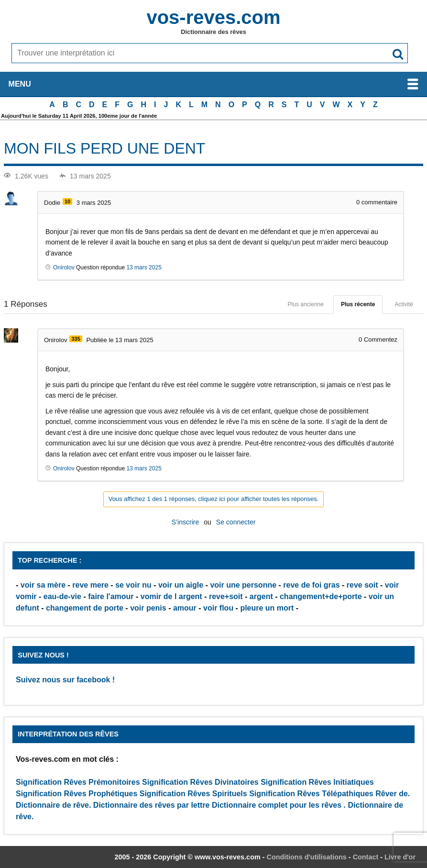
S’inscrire (186, 522)
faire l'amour (111, 596)
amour (185, 608)
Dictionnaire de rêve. (53, 805)
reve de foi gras (311, 585)
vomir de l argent (171, 596)
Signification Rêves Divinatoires (200, 782)
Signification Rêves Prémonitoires (78, 782)
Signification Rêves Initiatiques (317, 782)
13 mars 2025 (144, 267)
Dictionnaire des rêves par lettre (152, 805)
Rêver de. (393, 794)
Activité (404, 304)
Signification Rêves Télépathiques (312, 794)
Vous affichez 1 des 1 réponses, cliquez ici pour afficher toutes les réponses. (214, 499)
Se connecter (236, 522)
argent (261, 596)
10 (67, 201)
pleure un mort (267, 608)
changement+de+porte (321, 596)
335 (76, 339)
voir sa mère (43, 585)
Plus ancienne (306, 304)
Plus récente (358, 304)
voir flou (218, 608)
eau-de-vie (62, 596)
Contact (366, 857)
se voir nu (133, 585)
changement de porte (85, 608)
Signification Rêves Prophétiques (77, 794)
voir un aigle (181, 585)
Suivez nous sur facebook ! (65, 680)
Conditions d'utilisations (307, 857)
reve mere (90, 585)
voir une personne (243, 585)
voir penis (148, 608)
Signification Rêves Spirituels (193, 794)
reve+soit (226, 596)
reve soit (362, 585)
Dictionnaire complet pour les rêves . (279, 805)
